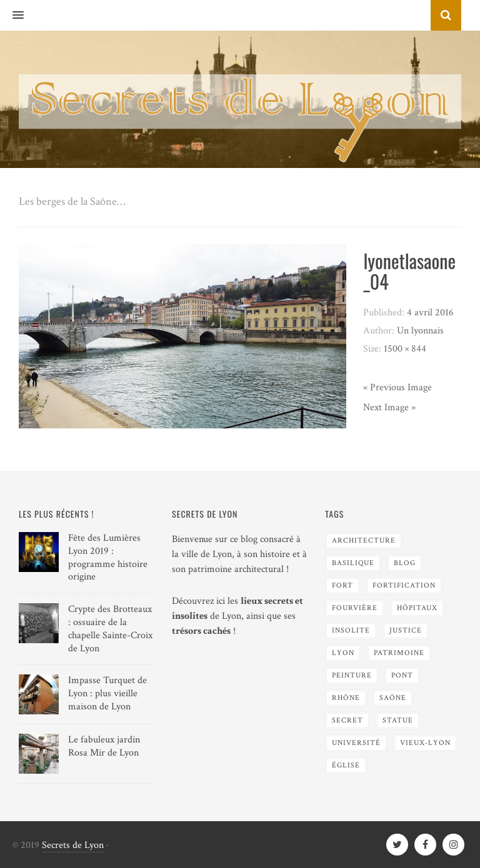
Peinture (352, 675)
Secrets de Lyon (73, 845)
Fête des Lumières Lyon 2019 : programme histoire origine (108, 557)
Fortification (404, 585)
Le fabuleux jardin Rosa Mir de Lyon (104, 746)
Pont (402, 675)
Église (346, 765)
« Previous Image (397, 387)
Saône (393, 698)
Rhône (346, 698)
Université (356, 743)
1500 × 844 (405, 349)
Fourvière (355, 608)
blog (405, 563)
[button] (12, 16)
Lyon (343, 653)
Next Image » (389, 407)
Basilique (353, 563)
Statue (398, 720)
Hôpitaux (417, 608)
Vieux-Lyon (425, 743)
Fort (342, 585)
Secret (347, 720)
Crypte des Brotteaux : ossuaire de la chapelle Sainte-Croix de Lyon (110, 629)
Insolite (351, 630)
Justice (406, 630)
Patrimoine (399, 653)
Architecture (364, 540)
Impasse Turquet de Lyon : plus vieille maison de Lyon (107, 693)
